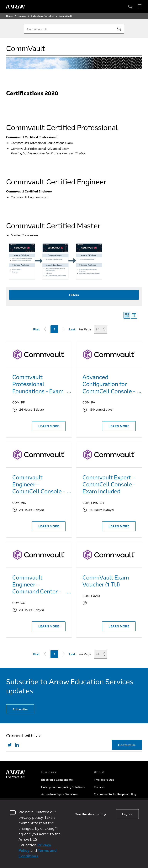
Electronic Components (57, 780)
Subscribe (20, 709)
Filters (74, 295)
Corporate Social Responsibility (115, 794)
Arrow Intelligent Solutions (60, 794)
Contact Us (127, 745)
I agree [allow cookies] (127, 814)
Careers (99, 787)
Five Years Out (104, 780)
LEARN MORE (49, 426)
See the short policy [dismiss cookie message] (91, 814)
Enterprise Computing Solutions (63, 787)
